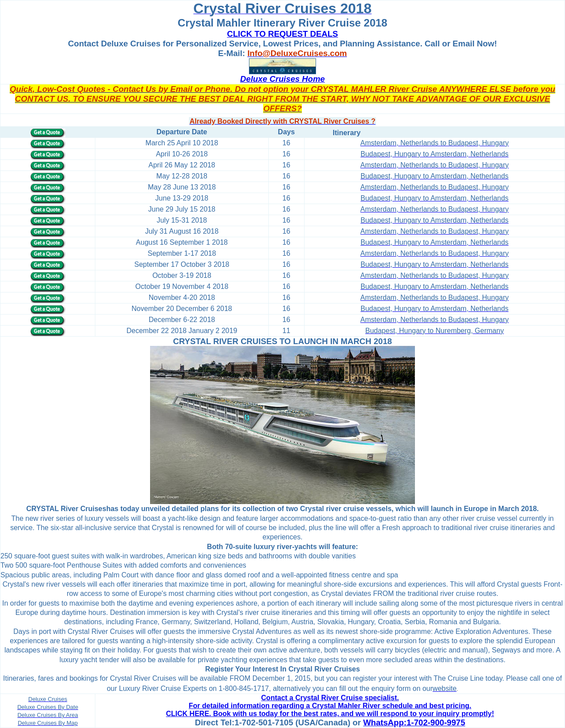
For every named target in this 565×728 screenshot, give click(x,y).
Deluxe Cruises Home (282, 79)
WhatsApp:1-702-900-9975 (414, 722)
